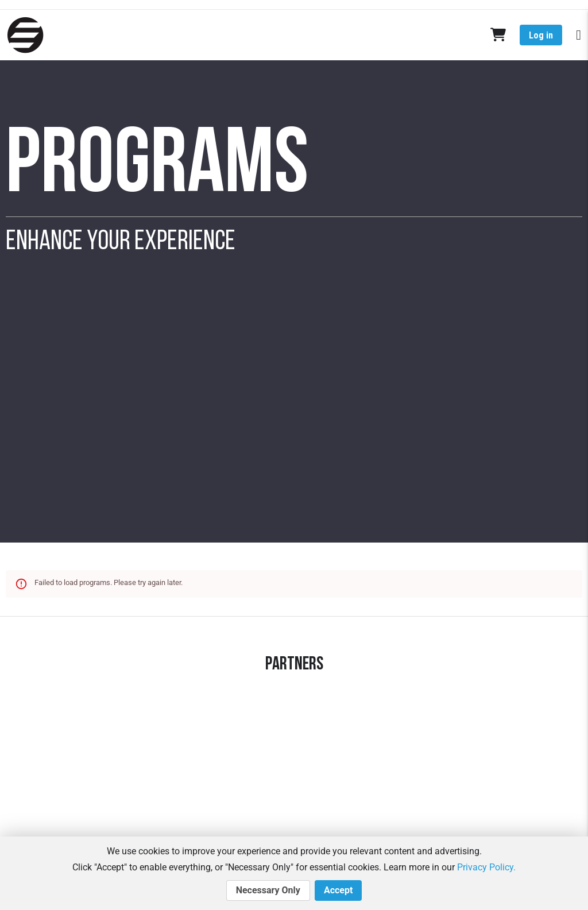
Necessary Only (268, 890)
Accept (338, 890)
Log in (541, 35)
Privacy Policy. (486, 867)
